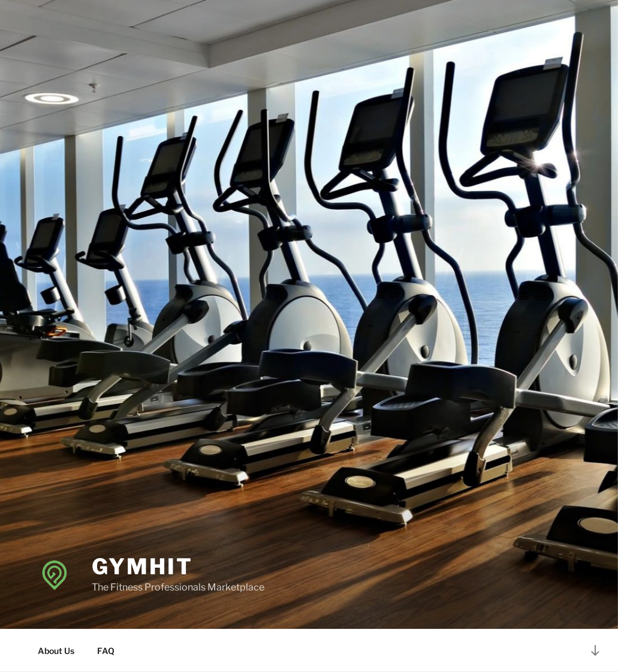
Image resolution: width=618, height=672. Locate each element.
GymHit (142, 566)
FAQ (106, 651)
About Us (56, 651)
